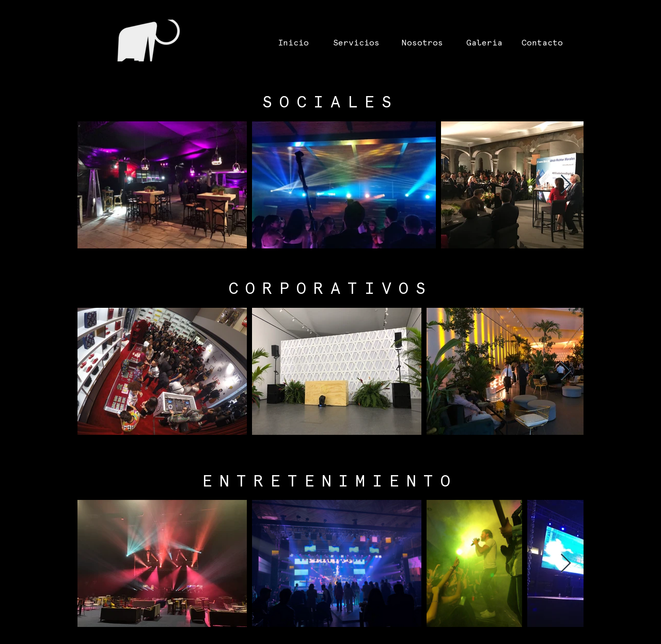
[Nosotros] (422, 43)
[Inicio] (293, 43)
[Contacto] (542, 43)
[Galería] (484, 43)
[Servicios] (356, 43)
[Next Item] (566, 185)
